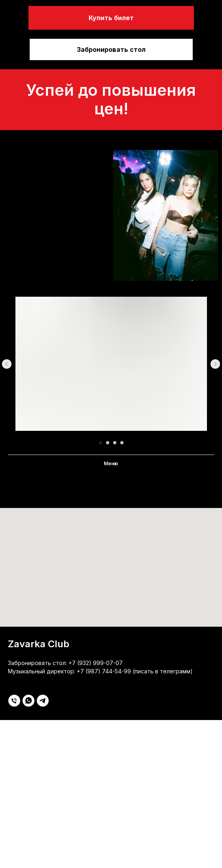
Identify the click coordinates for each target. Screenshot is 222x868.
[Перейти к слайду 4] (122, 443)
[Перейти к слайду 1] (101, 443)
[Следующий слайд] (215, 364)
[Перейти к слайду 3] (115, 443)
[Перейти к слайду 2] (108, 443)
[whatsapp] (28, 701)
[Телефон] (14, 701)
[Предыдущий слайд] (7, 364)
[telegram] (43, 701)
